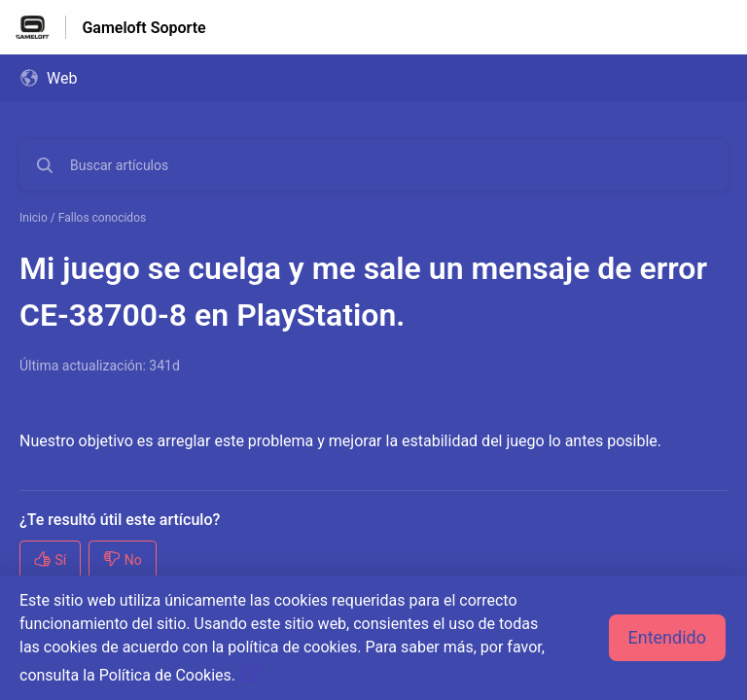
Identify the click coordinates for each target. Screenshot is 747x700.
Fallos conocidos (102, 218)
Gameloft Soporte (143, 28)
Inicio (34, 218)
